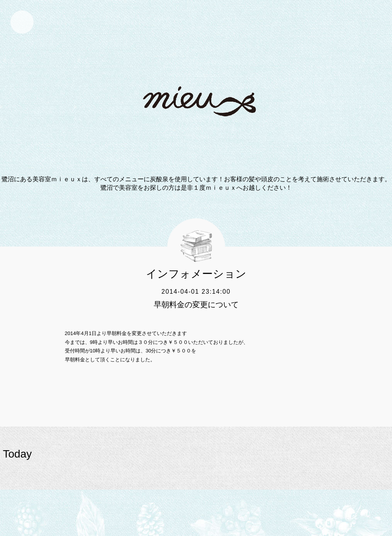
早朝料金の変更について (196, 305)
